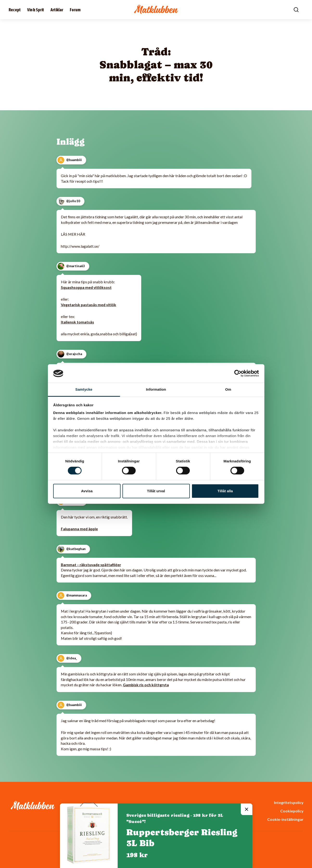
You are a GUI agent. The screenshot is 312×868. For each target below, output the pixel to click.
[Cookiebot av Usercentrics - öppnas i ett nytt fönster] (238, 373)
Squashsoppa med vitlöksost (86, 287)
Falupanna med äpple (79, 529)
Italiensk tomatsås (77, 322)
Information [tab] (156, 389)
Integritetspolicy (289, 802)
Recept (15, 10)
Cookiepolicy (292, 811)
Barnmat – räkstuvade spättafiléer (91, 565)
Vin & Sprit (36, 10)
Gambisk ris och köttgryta (146, 685)
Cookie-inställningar (285, 819)
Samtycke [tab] (84, 389)
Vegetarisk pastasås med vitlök (89, 305)
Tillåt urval (156, 491)
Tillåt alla (225, 491)
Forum (75, 10)
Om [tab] (228, 389)
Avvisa (87, 491)
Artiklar (57, 10)
